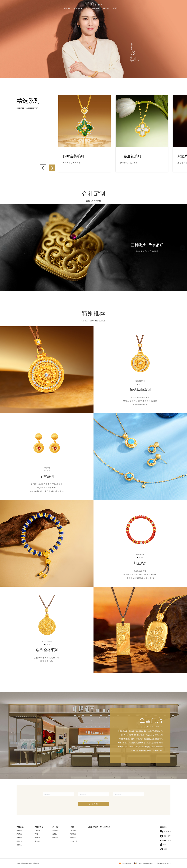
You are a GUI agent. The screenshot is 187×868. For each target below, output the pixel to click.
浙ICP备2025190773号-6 (163, 863)
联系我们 (73, 834)
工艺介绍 (37, 831)
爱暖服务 (55, 834)
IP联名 (36, 834)
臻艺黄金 (19, 831)
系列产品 (37, 841)
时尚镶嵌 (19, 841)
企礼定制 (55, 838)
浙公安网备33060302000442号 (145, 863)
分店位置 (73, 838)
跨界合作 (19, 838)
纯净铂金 (19, 845)
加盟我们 (73, 831)
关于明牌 (55, 831)
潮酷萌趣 (19, 834)
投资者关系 (74, 841)
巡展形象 (37, 838)
